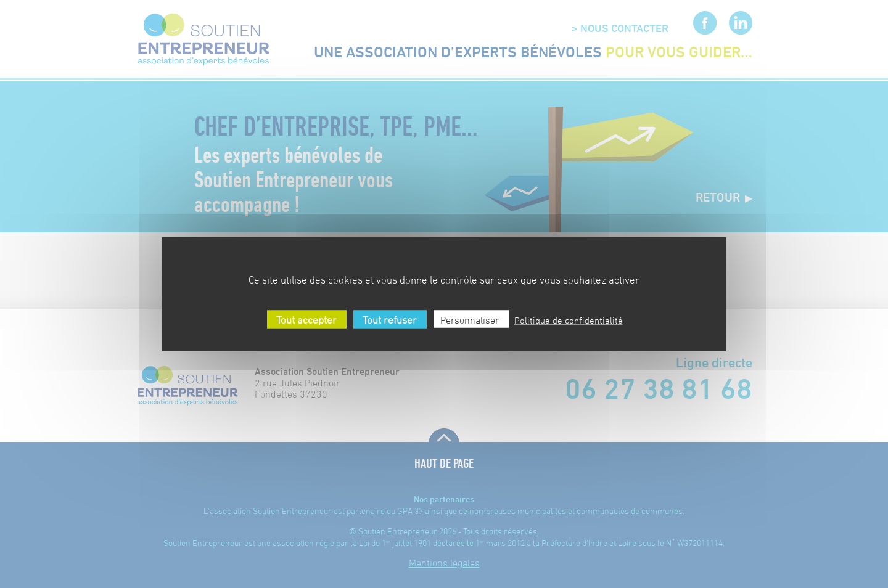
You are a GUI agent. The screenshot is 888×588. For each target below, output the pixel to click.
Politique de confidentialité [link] (569, 320)
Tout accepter (305, 320)
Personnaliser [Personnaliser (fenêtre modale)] (470, 320)
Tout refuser (388, 320)
